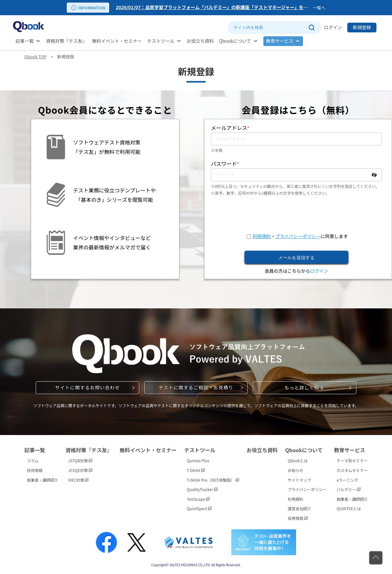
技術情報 (35, 470)
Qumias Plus (198, 460)
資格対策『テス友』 (66, 41)
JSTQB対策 (80, 460)
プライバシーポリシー (298, 236)
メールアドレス (230, 128)
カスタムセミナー (352, 470)
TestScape (198, 499)
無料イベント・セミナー (117, 41)
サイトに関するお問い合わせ (87, 387)
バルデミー (349, 489)
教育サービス (280, 41)
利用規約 (262, 236)
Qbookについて (235, 41)
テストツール (161, 41)
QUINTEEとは (349, 508)
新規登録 (362, 27)
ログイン (333, 27)
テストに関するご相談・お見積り (196, 387)
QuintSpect (199, 508)
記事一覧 (25, 41)
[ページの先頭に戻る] (376, 558)
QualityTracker (202, 489)
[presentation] (296, 214)
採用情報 (298, 518)
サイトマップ (299, 480)
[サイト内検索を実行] (311, 28)
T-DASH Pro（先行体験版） (213, 480)
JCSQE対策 (80, 470)
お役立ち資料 (200, 41)
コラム (33, 460)
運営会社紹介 (299, 508)
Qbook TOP (35, 57)
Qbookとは (298, 460)
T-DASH (196, 470)
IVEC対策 (78, 480)
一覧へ (319, 8)
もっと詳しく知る (304, 387)
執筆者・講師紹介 (42, 480)
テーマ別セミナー (352, 460)
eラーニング (347, 480)
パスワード (225, 164)
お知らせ (295, 470)
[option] (213, 8)
